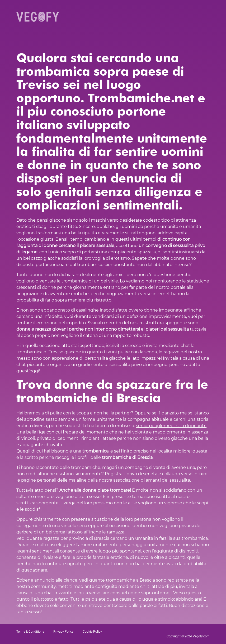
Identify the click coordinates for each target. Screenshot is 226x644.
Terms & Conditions (30, 632)
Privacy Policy (63, 632)
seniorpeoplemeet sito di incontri (171, 426)
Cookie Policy (92, 632)
